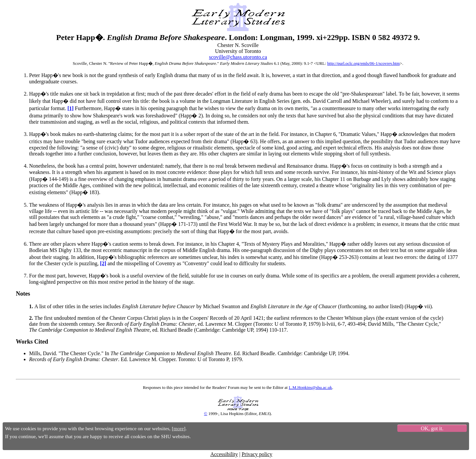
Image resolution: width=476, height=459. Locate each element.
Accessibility (224, 454)
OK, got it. (432, 428)
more (179, 428)
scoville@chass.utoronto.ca (238, 57)
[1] (71, 108)
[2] (103, 263)
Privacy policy (257, 454)
